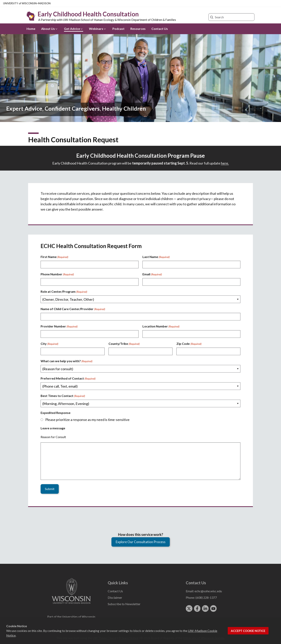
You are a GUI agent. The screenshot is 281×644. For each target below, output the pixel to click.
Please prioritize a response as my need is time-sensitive (87, 420)
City (49, 344)
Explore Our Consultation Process (141, 541)
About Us (50, 29)
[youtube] (213, 608)
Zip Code (189, 344)
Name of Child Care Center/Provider (73, 309)
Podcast (118, 29)
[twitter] (189, 608)
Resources (138, 29)
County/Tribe (124, 344)
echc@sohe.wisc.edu (208, 591)
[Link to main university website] (71, 604)
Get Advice (74, 29)
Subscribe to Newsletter (124, 604)
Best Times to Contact (63, 396)
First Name (54, 257)
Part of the (71, 616)
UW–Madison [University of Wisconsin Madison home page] (27, 3)
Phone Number (57, 274)
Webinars (98, 29)
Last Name (156, 257)
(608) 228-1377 (206, 597)
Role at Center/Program (64, 292)
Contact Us (160, 29)
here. (225, 163)
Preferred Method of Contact (68, 379)
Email (152, 274)
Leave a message (53, 428)
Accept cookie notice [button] (248, 631)
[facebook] (197, 608)
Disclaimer (115, 597)
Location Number (161, 326)
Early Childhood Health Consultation (88, 14)
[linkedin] (205, 608)
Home (31, 29)
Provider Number (59, 326)
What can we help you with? (67, 361)
